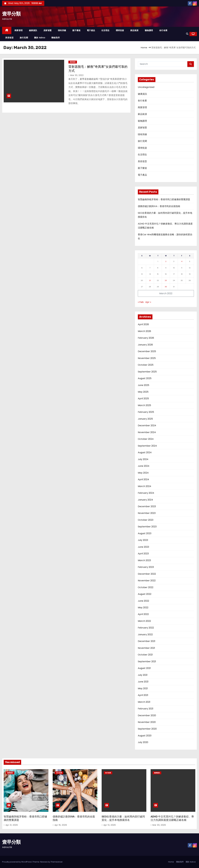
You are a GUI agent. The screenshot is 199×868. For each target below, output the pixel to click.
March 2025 (144, 405)
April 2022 (143, 614)
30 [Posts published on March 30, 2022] (166, 287)
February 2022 (146, 628)
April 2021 (143, 695)
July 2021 (143, 675)
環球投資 (120, 30)
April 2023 (143, 554)
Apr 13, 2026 (110, 825)
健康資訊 (33, 30)
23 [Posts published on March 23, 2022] (166, 280)
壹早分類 (11, 14)
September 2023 (147, 527)
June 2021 (143, 682)
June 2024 (144, 466)
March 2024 (144, 486)
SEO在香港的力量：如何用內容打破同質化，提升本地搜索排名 (123, 818)
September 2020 (147, 729)
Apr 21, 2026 (12, 825)
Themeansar (57, 862)
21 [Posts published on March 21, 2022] (150, 280)
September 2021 (147, 661)
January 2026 (145, 345)
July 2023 (143, 540)
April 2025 (143, 399)
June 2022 (143, 601)
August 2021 (144, 668)
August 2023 (145, 533)
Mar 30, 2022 (77, 75)
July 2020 (143, 742)
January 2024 (145, 500)
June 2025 (144, 385)
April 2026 (143, 324)
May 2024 (143, 473)
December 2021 (147, 641)
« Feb (141, 302)
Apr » (148, 302)
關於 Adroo (40, 38)
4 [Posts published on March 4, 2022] (182, 261)
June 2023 (143, 547)
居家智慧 (48, 30)
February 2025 (146, 412)
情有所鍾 (62, 30)
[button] (187, 34)
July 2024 (143, 459)
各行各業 (163, 30)
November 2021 (146, 648)
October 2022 (146, 587)
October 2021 (145, 655)
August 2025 (145, 378)
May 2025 (143, 392)
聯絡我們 (55, 38)
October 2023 (146, 520)
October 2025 (146, 365)
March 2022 (144, 621)
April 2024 (143, 479)
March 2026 (144, 331)
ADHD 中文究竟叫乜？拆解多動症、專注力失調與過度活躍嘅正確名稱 (172, 818)
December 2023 (147, 506)
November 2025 (147, 358)
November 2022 (147, 581)
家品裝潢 (134, 30)
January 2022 (145, 634)
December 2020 (147, 715)
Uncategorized (146, 87)
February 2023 (146, 567)
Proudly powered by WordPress (17, 862)
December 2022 (147, 574)
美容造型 (9, 38)
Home (144, 47)
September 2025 (147, 372)
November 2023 (147, 513)
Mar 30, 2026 (159, 825)
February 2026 (146, 338)
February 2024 (146, 493)
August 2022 (145, 594)
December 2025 (147, 351)
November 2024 (147, 432)
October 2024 (146, 439)
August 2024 (145, 452)
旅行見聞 (24, 38)
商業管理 (19, 30)
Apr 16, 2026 (61, 825)
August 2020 (145, 736)
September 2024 (147, 446)
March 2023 (144, 560)
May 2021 (143, 688)
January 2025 (145, 419)
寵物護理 (149, 30)
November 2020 (147, 722)
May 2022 (143, 608)
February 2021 (146, 709)
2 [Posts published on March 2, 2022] (166, 261)
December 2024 (147, 425)
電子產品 (91, 30)
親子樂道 (77, 30)
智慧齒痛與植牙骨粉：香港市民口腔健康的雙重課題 (164, 199)
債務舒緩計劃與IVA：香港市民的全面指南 (159, 206)
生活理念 (105, 30)
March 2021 (144, 702)
